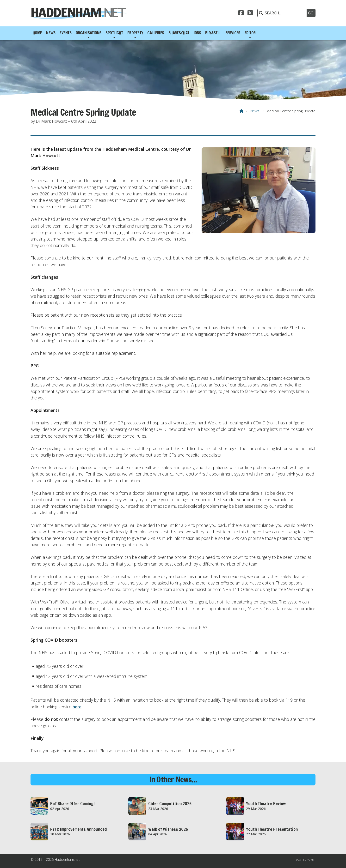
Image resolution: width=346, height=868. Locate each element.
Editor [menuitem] (250, 33)
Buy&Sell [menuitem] (213, 33)
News (255, 111)
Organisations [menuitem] (89, 33)
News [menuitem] (51, 33)
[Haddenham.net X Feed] (250, 13)
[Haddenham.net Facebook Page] (241, 13)
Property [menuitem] (135, 33)
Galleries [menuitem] (156, 33)
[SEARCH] (283, 13)
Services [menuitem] (233, 33)
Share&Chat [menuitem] (179, 33)
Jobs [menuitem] (197, 33)
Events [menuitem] (65, 33)
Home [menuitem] (37, 33)
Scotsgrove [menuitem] (305, 859)
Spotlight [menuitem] (114, 33)
